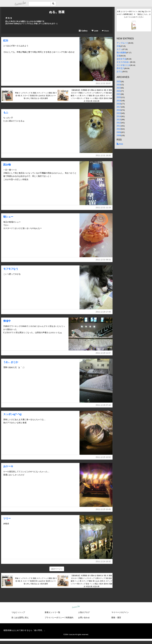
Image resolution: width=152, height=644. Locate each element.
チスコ (9, 18)
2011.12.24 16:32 (103, 561)
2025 (119, 81)
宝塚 (119, 56)
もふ (6, 112)
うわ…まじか (11, 362)
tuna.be (76, 607)
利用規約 (69, 618)
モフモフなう (11, 269)
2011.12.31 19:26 (103, 155)
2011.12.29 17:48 (103, 312)
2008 (119, 135)
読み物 (7, 165)
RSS (120, 144)
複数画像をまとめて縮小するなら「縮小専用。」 (25, 630)
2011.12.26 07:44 (103, 405)
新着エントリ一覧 (52, 612)
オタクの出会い (123, 62)
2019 (119, 101)
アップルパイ (122, 43)
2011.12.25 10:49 (103, 509)
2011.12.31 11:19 (103, 208)
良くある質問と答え (20, 618)
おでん (120, 71)
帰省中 (7, 321)
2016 (119, 110)
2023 (119, 88)
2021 (119, 94)
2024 (119, 85)
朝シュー (8, 217)
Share (105, 31)
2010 (119, 129)
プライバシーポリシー (54, 618)
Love (95, 31)
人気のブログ (84, 612)
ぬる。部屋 (57, 12)
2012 (119, 123)
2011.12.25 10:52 (103, 457)
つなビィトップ (18, 612)
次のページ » (57, 569)
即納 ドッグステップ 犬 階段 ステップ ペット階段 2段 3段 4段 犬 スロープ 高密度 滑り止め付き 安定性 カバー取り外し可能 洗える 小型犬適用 (36, 96)
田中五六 (120, 68)
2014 (119, 116)
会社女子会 (121, 59)
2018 (119, 104)
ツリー (7, 518)
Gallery (83, 31)
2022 (119, 91)
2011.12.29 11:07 (103, 353)
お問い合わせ (84, 618)
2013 (119, 119)
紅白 (6, 40)
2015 (119, 113)
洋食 (119, 46)
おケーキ (8, 466)
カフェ (120, 49)
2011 (119, 126)
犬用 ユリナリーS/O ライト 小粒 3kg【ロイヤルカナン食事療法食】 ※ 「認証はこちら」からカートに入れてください (134, 14)
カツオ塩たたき (123, 65)
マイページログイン (120, 612)
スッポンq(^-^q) (12, 414)
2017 (119, 107)
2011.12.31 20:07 (103, 83)
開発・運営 (116, 618)
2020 (119, 97)
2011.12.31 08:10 (103, 260)
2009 (119, 132)
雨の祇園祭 (121, 53)
